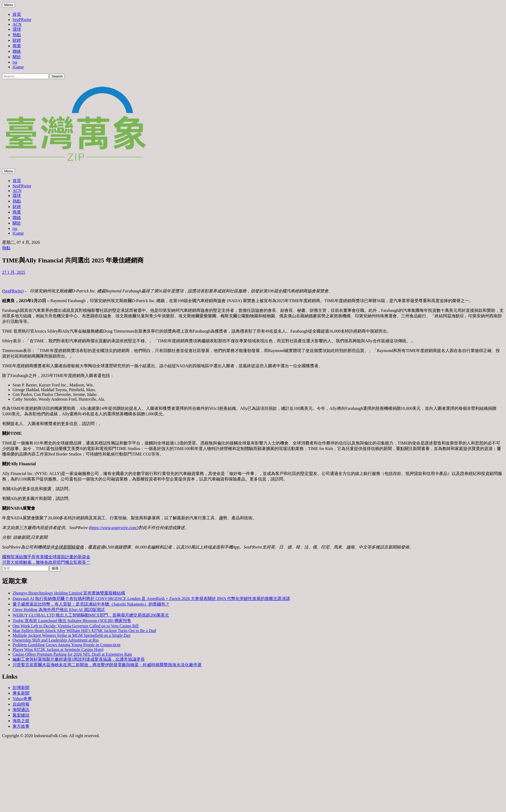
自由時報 (21, 704)
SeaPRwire (22, 20)
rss (15, 62)
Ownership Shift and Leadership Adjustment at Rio (56, 640)
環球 (17, 29)
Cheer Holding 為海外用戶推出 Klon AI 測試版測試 (59, 610)
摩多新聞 (21, 693)
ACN (17, 24)
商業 (17, 46)
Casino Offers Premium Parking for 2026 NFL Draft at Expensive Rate (72, 654)
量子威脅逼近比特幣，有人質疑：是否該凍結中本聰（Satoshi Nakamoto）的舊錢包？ (91, 604)
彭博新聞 (21, 688)
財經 (17, 40)
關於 (17, 57)
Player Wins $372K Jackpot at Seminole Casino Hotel (58, 650)
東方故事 (21, 726)
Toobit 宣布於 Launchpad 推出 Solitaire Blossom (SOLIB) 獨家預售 (72, 621)
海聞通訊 (21, 710)
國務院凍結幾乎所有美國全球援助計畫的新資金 (46, 557)
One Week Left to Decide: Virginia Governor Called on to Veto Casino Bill (76, 626)
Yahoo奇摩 (22, 699)
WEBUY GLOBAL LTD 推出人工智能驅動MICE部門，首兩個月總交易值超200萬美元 (91, 615)
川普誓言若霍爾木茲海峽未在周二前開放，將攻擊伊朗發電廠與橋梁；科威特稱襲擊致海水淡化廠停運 (107, 665)
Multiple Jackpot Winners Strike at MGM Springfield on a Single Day (72, 635)
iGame (18, 67)
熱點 (17, 35)
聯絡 (17, 51)
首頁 (17, 14)
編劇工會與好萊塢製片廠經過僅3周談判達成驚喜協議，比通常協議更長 (79, 659)
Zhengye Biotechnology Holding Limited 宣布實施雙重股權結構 (69, 593)
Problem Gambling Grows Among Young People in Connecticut (67, 645)
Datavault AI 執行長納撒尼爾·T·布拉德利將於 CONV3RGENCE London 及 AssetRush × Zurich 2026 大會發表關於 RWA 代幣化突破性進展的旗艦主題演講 (151, 599)
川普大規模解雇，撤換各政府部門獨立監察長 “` (46, 562)
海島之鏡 (21, 721)
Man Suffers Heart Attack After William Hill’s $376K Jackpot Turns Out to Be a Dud (84, 631)
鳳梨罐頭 (21, 715)
